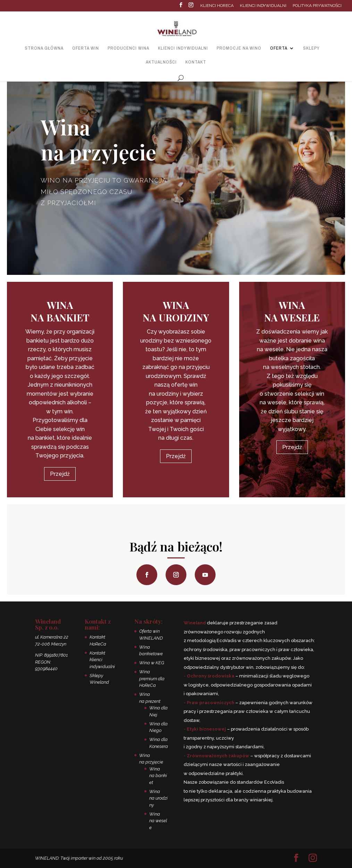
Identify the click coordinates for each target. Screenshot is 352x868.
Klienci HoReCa (217, 6)
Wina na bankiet (158, 776)
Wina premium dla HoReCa (152, 679)
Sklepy (311, 48)
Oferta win (86, 48)
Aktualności (161, 62)
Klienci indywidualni (263, 6)
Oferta (279, 48)
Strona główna (44, 48)
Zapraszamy (68, 224)
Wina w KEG (152, 663)
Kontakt (196, 62)
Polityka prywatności (317, 6)
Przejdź (60, 474)
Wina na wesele (158, 821)
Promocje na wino (239, 48)
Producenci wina (128, 48)
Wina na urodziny (158, 798)
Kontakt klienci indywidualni (102, 660)
